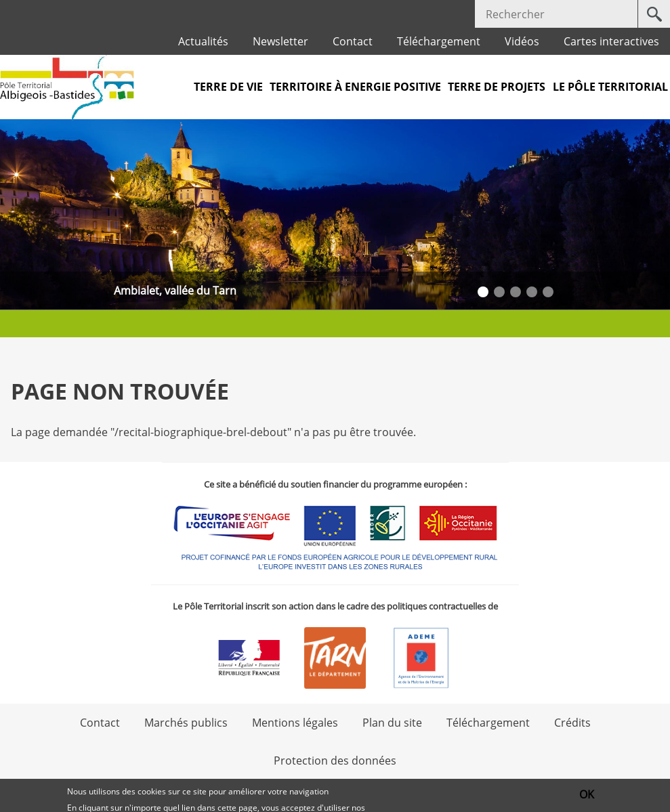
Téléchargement (439, 41)
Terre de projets (497, 87)
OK (587, 796)
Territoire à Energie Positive (355, 87)
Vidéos (522, 41)
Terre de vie (228, 87)
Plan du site (392, 723)
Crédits (572, 723)
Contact (353, 41)
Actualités (203, 41)
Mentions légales (295, 723)
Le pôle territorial (610, 87)
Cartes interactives (611, 41)
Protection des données (335, 761)
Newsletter (280, 41)
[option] (335, 214)
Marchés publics (186, 723)
